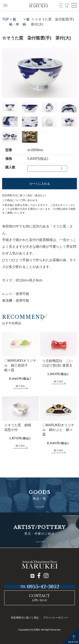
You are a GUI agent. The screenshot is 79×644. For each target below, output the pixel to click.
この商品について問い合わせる (20, 200)
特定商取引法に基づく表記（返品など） (25, 195)
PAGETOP (73, 642)
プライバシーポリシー (56, 618)
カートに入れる (40, 184)
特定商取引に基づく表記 (25, 618)
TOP (6, 19)
